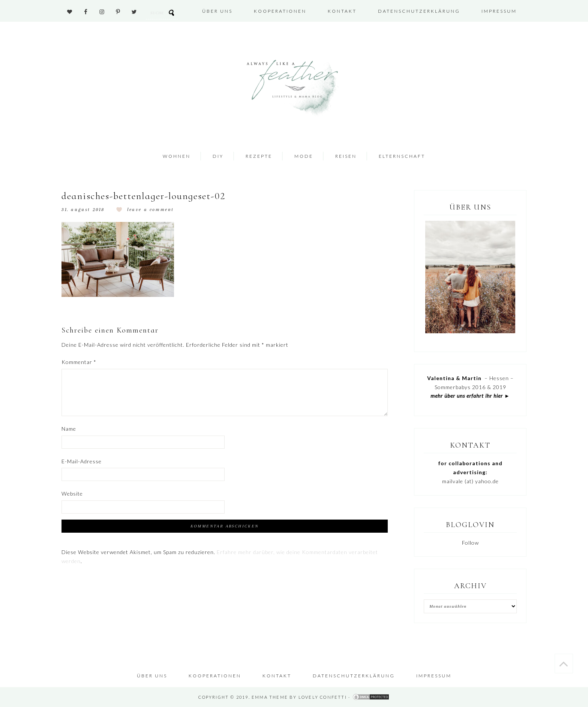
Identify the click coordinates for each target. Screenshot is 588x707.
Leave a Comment (151, 210)
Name (69, 429)
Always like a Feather (291, 88)
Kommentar (79, 362)
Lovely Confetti (323, 697)
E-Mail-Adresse (82, 461)
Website (72, 494)
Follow (470, 543)
